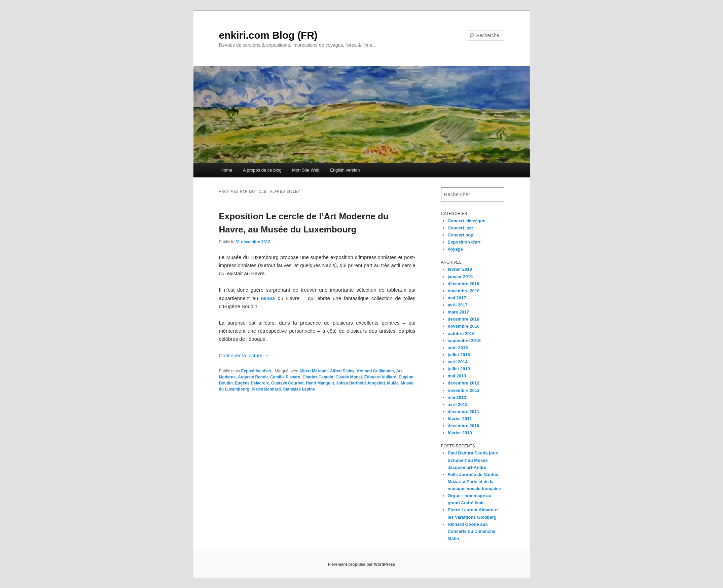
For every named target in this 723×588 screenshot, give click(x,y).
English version (345, 170)
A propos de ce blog (262, 170)
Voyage (455, 249)
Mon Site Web (306, 170)
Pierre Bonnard (266, 389)
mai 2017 (457, 298)
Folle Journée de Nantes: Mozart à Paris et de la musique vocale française (474, 482)
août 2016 (458, 348)
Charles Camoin (318, 377)
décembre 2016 (464, 319)
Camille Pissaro (285, 377)
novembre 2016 (464, 326)
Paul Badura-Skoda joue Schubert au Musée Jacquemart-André (473, 460)
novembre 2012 (464, 390)
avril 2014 (458, 362)
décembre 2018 (464, 284)
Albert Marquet (313, 371)
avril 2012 (458, 405)
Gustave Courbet (287, 383)
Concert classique (467, 221)
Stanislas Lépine (299, 389)
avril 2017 (458, 305)
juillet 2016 (459, 355)
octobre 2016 (461, 334)
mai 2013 (457, 376)
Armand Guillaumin (375, 371)
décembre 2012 (464, 383)
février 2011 (460, 419)
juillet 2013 (459, 369)
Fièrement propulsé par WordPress (362, 564)
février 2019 (460, 269)
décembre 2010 (464, 426)
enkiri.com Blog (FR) (268, 35)
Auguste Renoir (253, 377)
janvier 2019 (460, 277)
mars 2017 (459, 312)
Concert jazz (461, 228)
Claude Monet (349, 377)
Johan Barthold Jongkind (360, 383)
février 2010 (460, 433)
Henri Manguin (320, 383)
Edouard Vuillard (381, 377)
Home (227, 170)
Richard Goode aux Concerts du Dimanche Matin (472, 531)
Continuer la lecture (244, 355)
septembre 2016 (464, 341)
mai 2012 (457, 397)
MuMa (268, 298)
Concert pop (461, 235)
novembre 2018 (464, 291)
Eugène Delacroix (252, 383)
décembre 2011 (464, 412)
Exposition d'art (256, 371)
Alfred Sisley (342, 371)
